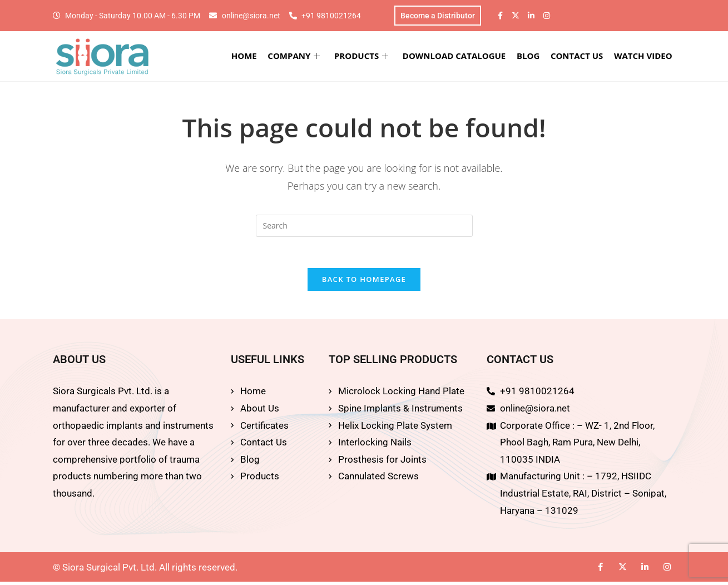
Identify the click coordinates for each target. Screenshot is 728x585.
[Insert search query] (364, 227)
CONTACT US (579, 57)
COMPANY (300, 57)
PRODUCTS (366, 57)
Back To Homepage (364, 283)
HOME (251, 57)
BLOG (531, 57)
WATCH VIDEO (644, 57)
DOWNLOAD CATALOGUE (458, 57)
